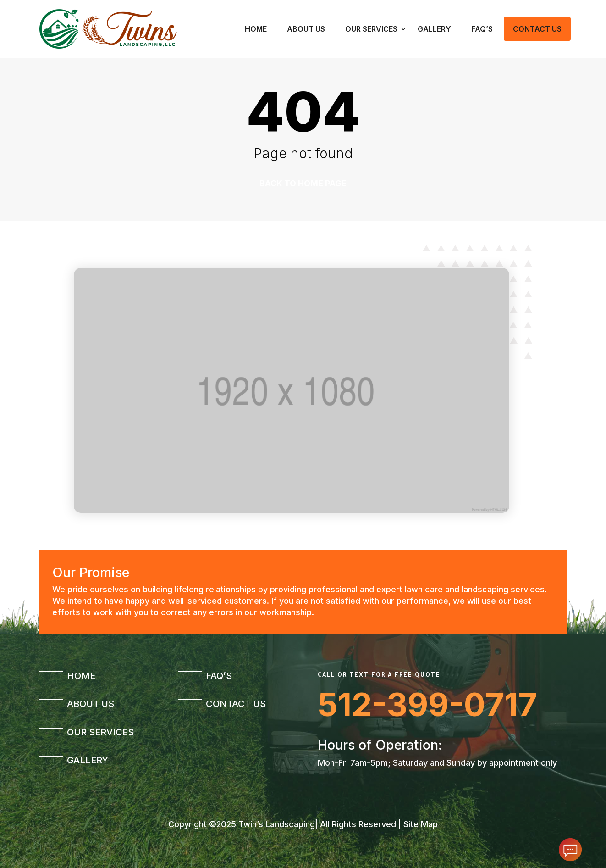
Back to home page (303, 183)
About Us (306, 29)
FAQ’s (482, 29)
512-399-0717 (427, 704)
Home (256, 29)
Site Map (421, 824)
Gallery (434, 29)
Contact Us (537, 29)
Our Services (371, 29)
